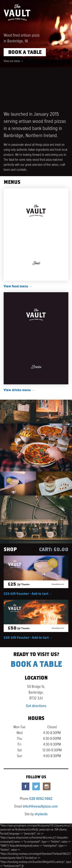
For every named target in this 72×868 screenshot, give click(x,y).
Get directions (36, 706)
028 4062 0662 (41, 799)
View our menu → (14, 61)
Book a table (25, 52)
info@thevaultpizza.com (40, 807)
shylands (41, 814)
